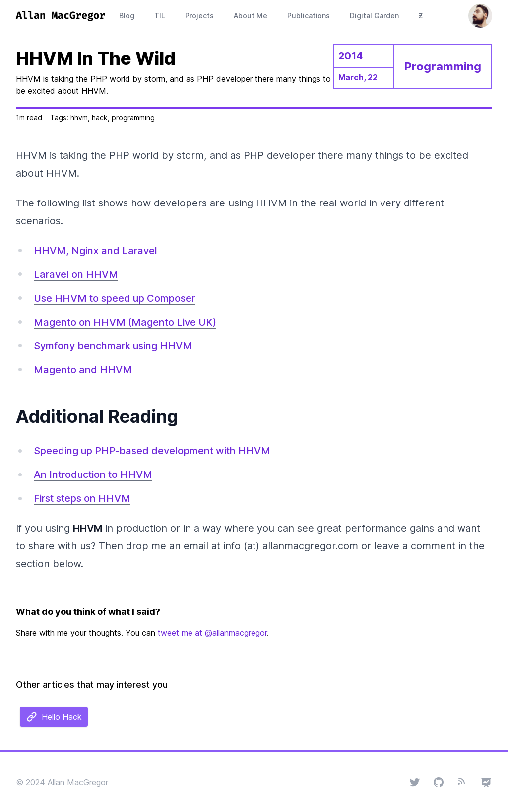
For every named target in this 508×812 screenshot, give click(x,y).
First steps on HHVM (82, 498)
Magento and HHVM (83, 370)
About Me (251, 16)
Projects (199, 16)
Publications (309, 16)
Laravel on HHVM (76, 274)
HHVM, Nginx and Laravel (95, 251)
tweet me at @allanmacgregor (212, 633)
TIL (160, 16)
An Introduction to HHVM (93, 474)
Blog (127, 16)
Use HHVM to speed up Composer (114, 298)
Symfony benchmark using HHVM (113, 346)
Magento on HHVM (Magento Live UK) (125, 322)
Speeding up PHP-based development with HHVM (152, 451)
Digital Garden (374, 16)
